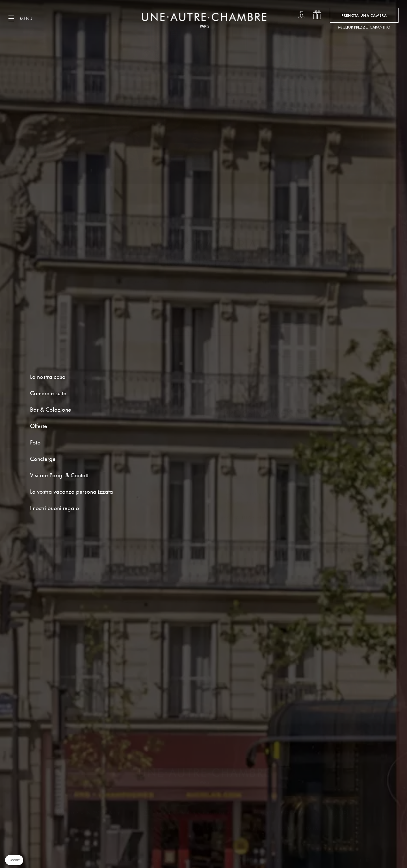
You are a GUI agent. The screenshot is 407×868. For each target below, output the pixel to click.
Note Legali (119, 861)
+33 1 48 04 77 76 (285, 813)
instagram (345, 813)
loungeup (301, 15)
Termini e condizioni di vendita (252, 861)
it (360, 861)
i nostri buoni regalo (317, 15)
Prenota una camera (364, 15)
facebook (332, 813)
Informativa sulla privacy (175, 861)
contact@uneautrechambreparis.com (193, 813)
